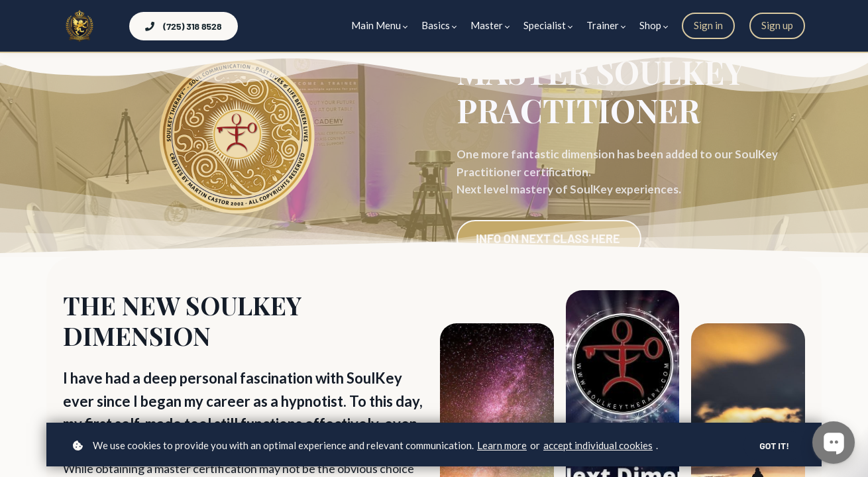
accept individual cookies (598, 445)
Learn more (502, 445)
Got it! (774, 446)
